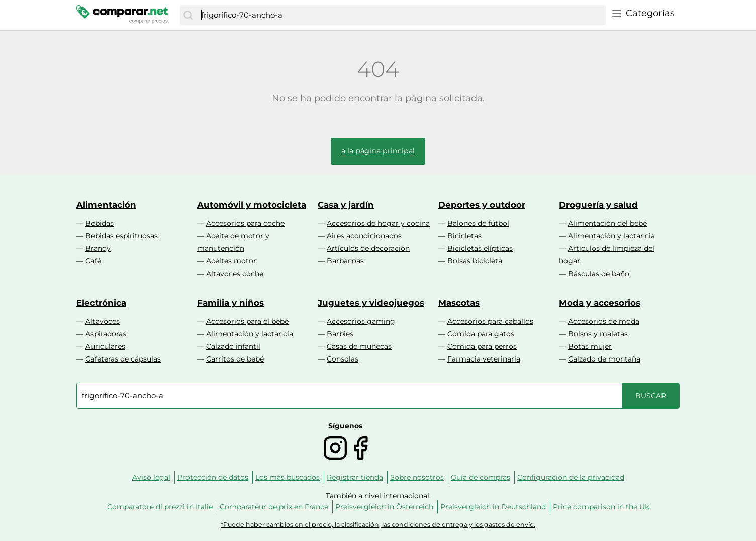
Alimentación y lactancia (611, 236)
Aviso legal (151, 477)
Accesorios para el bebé (247, 321)
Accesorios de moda (604, 321)
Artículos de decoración (368, 248)
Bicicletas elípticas (480, 248)
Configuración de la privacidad (571, 477)
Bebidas (100, 223)
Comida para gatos (481, 334)
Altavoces (103, 321)
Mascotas (459, 303)
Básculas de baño (599, 274)
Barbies (340, 334)
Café (93, 261)
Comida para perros (482, 346)
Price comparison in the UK (601, 507)
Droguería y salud (598, 205)
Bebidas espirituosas (122, 236)
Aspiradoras (106, 334)
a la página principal (378, 151)
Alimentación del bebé (607, 223)
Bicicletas (464, 236)
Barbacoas (345, 261)
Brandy (98, 248)
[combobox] (401, 15)
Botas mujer (590, 346)
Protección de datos (213, 477)
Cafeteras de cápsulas (123, 359)
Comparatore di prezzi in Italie (160, 507)
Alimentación (106, 205)
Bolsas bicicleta (475, 261)
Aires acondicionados (364, 236)
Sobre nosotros (417, 477)
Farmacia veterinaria (484, 359)
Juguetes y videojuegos (371, 303)
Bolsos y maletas (598, 334)
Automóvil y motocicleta (252, 205)
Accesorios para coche (245, 223)
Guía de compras (481, 477)
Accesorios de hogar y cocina (378, 223)
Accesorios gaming (361, 321)
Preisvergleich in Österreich (384, 507)
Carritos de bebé (235, 359)
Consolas (343, 359)
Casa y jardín (346, 205)
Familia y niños (230, 303)
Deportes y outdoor (482, 205)
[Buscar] (188, 15)
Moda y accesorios (600, 303)
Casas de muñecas (359, 346)
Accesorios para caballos (490, 321)
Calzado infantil (233, 346)
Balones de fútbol (478, 223)
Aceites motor (231, 261)
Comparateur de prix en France (274, 507)
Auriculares (105, 346)
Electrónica (101, 303)
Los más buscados (288, 477)
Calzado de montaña (604, 359)
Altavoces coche (235, 274)
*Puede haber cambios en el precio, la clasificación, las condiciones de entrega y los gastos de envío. (378, 525)
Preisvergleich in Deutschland (493, 507)
